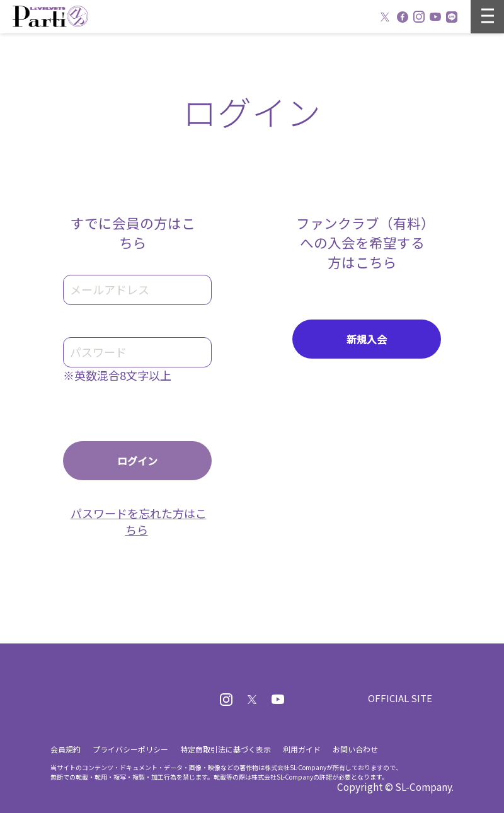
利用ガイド (302, 749)
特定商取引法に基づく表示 (226, 749)
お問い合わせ (355, 749)
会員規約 (66, 749)
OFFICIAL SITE (400, 698)
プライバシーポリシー (130, 749)
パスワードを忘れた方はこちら (139, 521)
